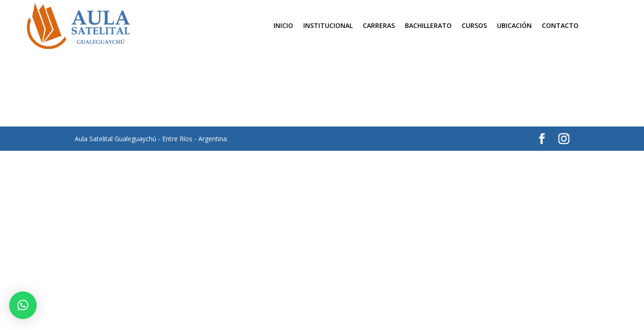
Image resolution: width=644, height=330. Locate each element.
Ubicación (514, 26)
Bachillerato (428, 26)
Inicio (283, 26)
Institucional (328, 26)
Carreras (379, 26)
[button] (23, 305)
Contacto (560, 26)
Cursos (474, 26)
